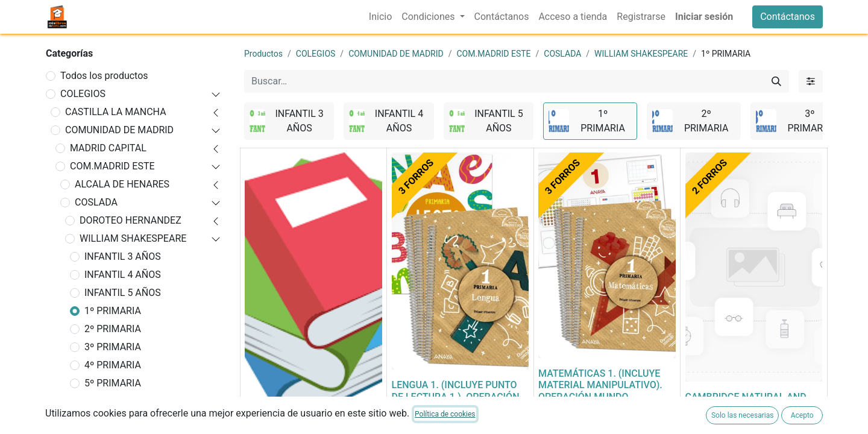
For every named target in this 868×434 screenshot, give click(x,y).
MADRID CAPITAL (108, 148)
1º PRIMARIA (113, 311)
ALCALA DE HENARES (122, 184)
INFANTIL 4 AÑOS (123, 275)
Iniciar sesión (704, 17)
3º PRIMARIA (113, 347)
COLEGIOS (83, 94)
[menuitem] (380, 17)
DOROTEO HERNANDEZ (131, 220)
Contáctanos (788, 17)
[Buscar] (776, 81)
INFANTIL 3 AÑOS (123, 256)
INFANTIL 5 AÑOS (123, 293)
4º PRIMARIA (113, 365)
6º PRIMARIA (113, 401)
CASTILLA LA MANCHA (116, 112)
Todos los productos (104, 76)
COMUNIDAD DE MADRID (119, 130)
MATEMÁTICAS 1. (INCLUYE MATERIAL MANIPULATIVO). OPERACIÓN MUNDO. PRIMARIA (600, 391)
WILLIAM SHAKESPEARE (133, 238)
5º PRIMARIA (113, 383)
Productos (263, 54)
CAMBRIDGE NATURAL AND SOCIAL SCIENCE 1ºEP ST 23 (748, 403)
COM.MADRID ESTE (112, 166)
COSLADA (96, 202)
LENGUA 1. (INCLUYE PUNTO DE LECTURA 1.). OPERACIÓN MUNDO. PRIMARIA (456, 396)
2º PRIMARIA (113, 329)
